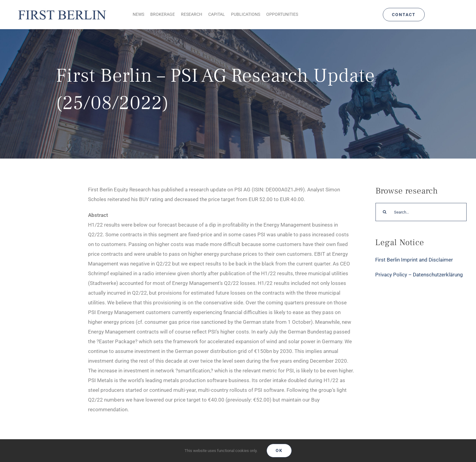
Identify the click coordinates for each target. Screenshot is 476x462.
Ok (279, 450)
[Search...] (421, 212)
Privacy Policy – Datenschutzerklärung (419, 275)
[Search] (385, 212)
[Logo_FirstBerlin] (62, 9)
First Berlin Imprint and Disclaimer (414, 260)
